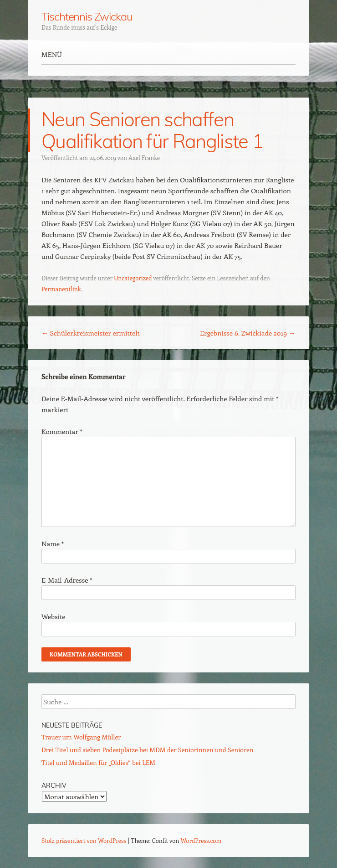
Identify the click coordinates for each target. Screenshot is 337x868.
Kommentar (62, 431)
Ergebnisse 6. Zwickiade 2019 (248, 333)
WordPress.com (201, 840)
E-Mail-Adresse (67, 580)
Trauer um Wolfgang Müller (81, 737)
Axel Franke (144, 158)
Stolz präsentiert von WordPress (84, 840)
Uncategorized (133, 278)
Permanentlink (61, 289)
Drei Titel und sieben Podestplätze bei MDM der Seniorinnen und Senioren (147, 750)
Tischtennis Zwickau (87, 16)
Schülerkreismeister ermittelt (91, 333)
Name (53, 543)
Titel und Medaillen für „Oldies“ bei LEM (98, 762)
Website (54, 616)
